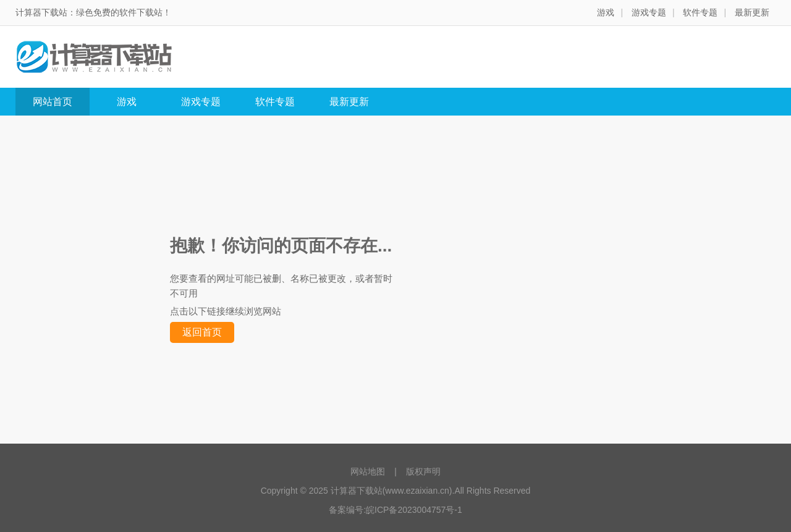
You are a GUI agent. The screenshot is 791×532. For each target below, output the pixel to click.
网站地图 (368, 471)
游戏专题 (649, 12)
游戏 (606, 12)
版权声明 (423, 471)
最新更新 (752, 12)
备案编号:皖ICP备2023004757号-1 (395, 510)
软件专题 (700, 12)
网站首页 (53, 102)
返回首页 (202, 332)
